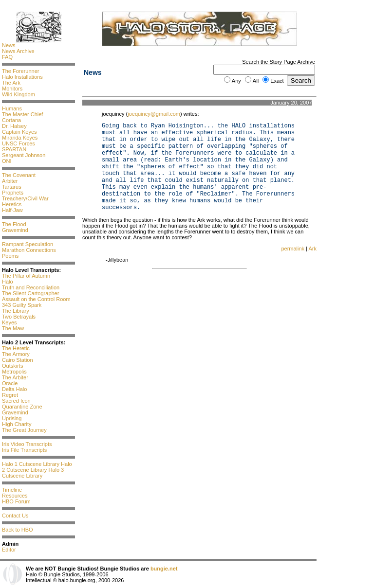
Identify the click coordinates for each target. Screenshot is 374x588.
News (9, 45)
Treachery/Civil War (25, 198)
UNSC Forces (19, 143)
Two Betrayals (19, 317)
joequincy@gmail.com (154, 114)
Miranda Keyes (20, 138)
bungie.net (164, 569)
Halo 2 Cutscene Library (37, 467)
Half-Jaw (12, 210)
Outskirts (12, 366)
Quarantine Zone (22, 407)
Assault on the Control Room (36, 299)
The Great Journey (24, 430)
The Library (16, 311)
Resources (15, 496)
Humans (12, 108)
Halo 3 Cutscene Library (33, 473)
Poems (10, 256)
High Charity (17, 424)
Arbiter (10, 181)
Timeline (12, 490)
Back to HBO (18, 530)
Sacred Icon (16, 401)
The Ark (11, 83)
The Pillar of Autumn (26, 276)
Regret (10, 395)
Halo (8, 282)
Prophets (13, 193)
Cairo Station (18, 360)
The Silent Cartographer (30, 293)
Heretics (12, 204)
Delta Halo (14, 389)
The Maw (13, 328)
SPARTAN (14, 149)
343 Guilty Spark (22, 305)
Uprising (12, 418)
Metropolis (14, 372)
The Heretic (16, 348)
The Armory (16, 354)
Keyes (9, 322)
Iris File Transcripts (24, 450)
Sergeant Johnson (24, 155)
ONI (7, 161)
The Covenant (19, 175)
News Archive (18, 51)
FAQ (7, 57)
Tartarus (12, 187)
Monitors (12, 89)
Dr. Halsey (14, 126)
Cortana (11, 120)
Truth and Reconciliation (31, 287)
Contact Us (15, 516)
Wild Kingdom (19, 94)
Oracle (10, 383)
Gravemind (15, 230)
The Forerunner (20, 71)
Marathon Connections (29, 250)
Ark (313, 249)
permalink (293, 249)
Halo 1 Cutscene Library (31, 464)
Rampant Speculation (28, 244)
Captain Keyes (19, 132)
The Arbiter (15, 377)
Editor (9, 550)
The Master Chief (22, 114)
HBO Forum (16, 501)
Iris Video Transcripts (27, 444)
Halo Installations (22, 77)
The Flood (14, 224)
